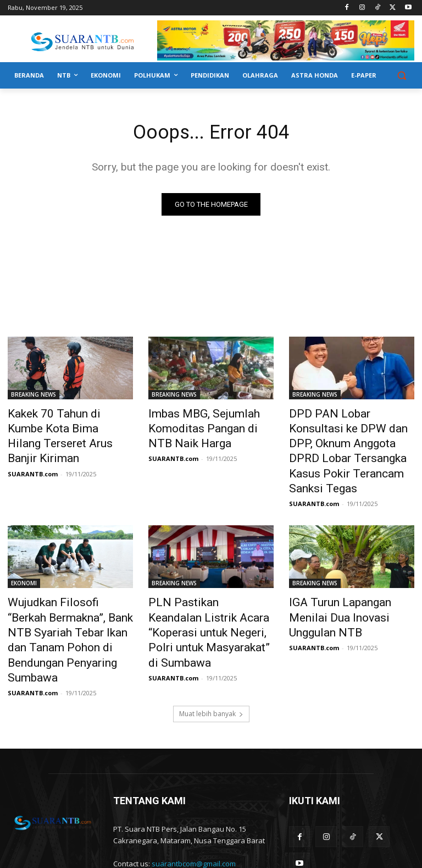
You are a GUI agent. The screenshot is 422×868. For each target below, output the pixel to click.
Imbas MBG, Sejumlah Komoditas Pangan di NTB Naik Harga (202, 427)
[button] (401, 76)
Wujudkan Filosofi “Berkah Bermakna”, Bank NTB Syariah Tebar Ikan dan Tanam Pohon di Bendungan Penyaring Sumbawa (67, 599)
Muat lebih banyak (211, 658)
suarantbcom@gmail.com (194, 807)
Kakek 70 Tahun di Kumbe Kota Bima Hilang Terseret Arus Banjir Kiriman (61, 427)
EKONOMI (24, 557)
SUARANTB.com (33, 452)
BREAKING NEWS (34, 397)
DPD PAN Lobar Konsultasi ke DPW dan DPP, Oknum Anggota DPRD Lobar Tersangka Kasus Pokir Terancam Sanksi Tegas (349, 439)
